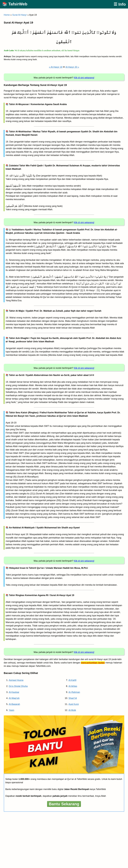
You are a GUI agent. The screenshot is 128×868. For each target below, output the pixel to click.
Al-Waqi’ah (14, 698)
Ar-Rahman (74, 692)
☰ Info (120, 4)
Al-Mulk (72, 710)
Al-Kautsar (14, 692)
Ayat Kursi (74, 704)
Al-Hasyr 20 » (72, 67)
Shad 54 (73, 698)
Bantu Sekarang (64, 804)
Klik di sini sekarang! (84, 78)
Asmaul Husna (16, 680)
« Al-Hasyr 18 (56, 67)
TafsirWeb (18, 4)
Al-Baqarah (14, 704)
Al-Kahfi (72, 680)
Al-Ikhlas (73, 686)
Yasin (11, 710)
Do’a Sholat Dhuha (18, 686)
